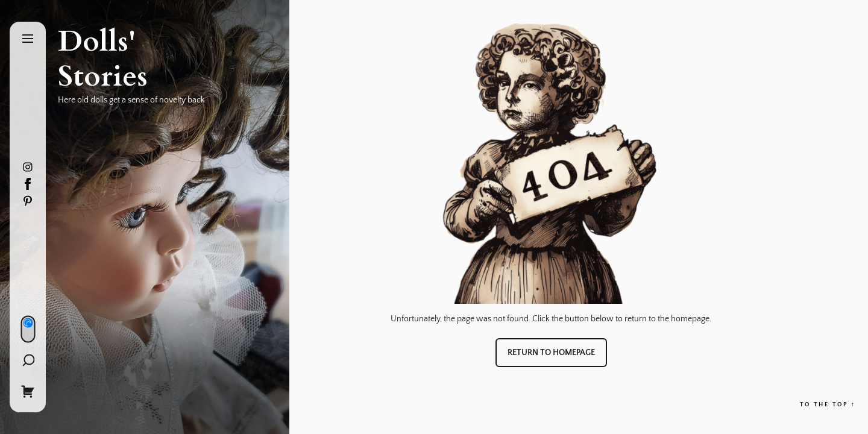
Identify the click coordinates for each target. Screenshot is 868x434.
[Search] (28, 360)
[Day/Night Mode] (28, 329)
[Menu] (28, 39)
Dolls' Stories (103, 59)
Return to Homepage (551, 353)
